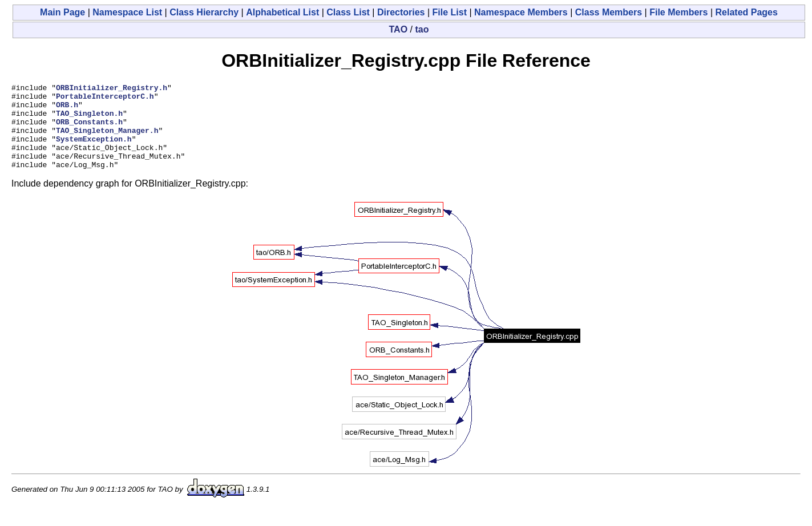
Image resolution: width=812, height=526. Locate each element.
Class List (348, 12)
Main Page (62, 12)
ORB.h (67, 110)
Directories (401, 12)
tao (422, 29)
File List (450, 12)
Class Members (609, 12)
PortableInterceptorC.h (105, 99)
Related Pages (747, 12)
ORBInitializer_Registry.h (112, 89)
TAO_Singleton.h (89, 120)
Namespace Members (521, 12)
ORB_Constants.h (89, 130)
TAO (399, 29)
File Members (678, 12)
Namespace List (127, 12)
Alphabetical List (282, 12)
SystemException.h (94, 151)
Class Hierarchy (204, 12)
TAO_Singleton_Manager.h (107, 140)
